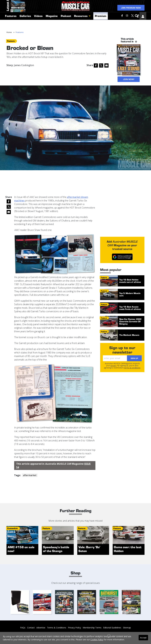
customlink (12, 528)
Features (11, 26)
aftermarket (30, 475)
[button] (90, 26)
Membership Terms (92, 628)
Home (9, 32)
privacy (113, 366)
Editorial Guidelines (112, 628)
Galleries (25, 26)
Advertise (41, 628)
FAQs (23, 628)
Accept (143, 638)
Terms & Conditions (57, 628)
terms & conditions (132, 368)
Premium (101, 26)
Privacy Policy (74, 628)
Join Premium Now (131, 12)
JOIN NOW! (129, 79)
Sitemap (127, 628)
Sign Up (134, 358)
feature (11, 41)
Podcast (66, 26)
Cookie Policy (97, 640)
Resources (81, 26)
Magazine (52, 26)
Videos (38, 26)
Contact (31, 628)
